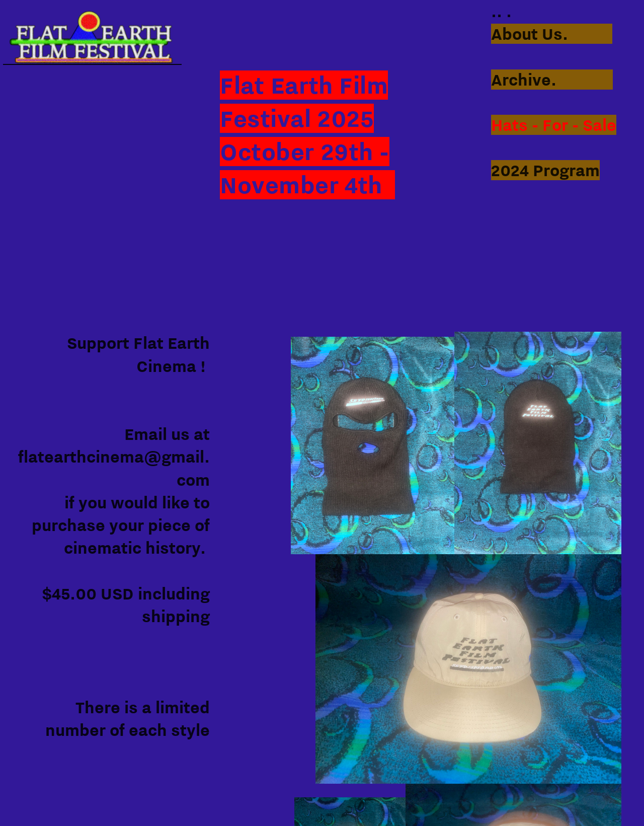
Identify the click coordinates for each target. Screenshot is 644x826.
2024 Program (545, 170)
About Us (527, 34)
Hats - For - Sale (554, 125)
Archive (521, 80)
